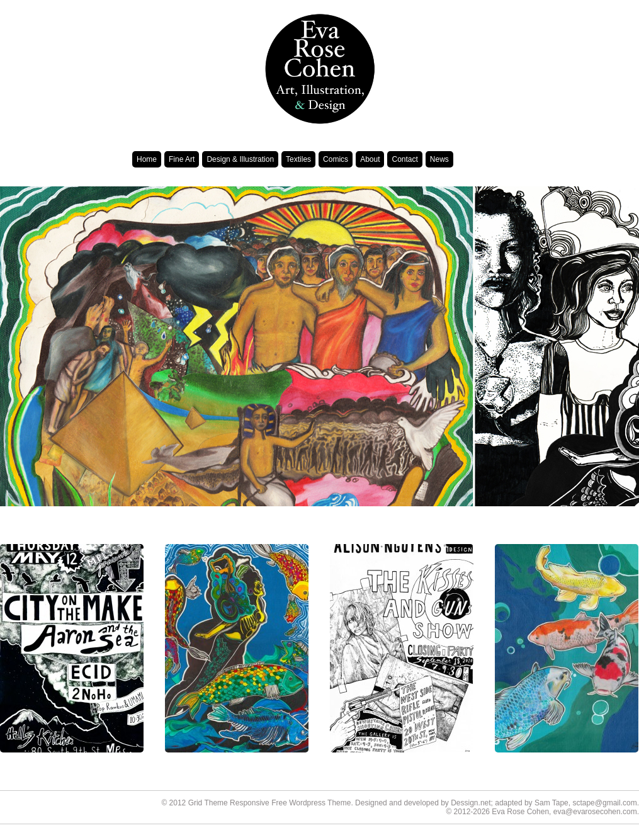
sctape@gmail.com (604, 803)
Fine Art (182, 159)
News (439, 159)
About (370, 159)
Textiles (298, 159)
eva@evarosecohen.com (595, 812)
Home (147, 159)
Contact (404, 159)
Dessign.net (471, 803)
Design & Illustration (240, 159)
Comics (336, 159)
